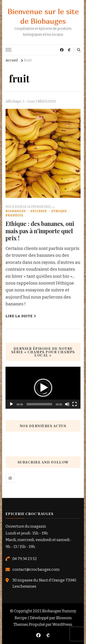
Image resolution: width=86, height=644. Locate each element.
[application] (43, 388)
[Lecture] (11, 404)
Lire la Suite (21, 316)
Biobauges (16, 211)
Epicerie (39, 211)
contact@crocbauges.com (36, 569)
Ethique (59, 211)
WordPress (62, 624)
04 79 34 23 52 (25, 559)
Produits (14, 215)
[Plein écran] (75, 404)
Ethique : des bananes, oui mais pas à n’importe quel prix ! (40, 231)
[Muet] (67, 404)
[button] (43, 388)
